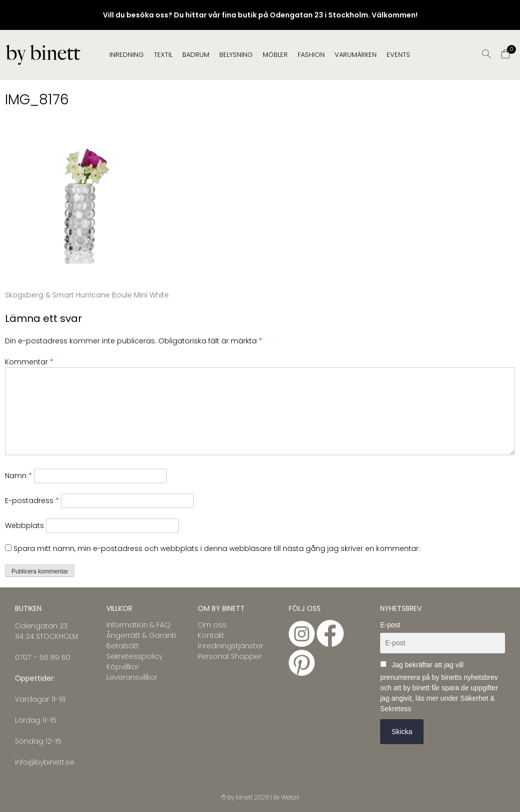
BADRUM (196, 55)
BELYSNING (236, 55)
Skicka (402, 732)
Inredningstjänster (231, 646)
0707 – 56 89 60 (43, 657)
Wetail (290, 797)
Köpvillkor (123, 667)
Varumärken (356, 55)
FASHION (311, 55)
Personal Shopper (230, 656)
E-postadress (32, 501)
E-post (390, 625)
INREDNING (127, 55)
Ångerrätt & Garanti (141, 635)
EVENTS (398, 55)
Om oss (212, 625)
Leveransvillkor (132, 677)
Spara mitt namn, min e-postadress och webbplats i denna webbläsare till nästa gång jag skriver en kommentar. (217, 548)
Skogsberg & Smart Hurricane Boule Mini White (87, 295)
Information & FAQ (138, 625)
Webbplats (24, 526)
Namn (18, 476)
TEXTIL (163, 55)
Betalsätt (123, 646)
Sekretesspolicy (134, 656)
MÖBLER (275, 55)
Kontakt (211, 635)
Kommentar (29, 362)
